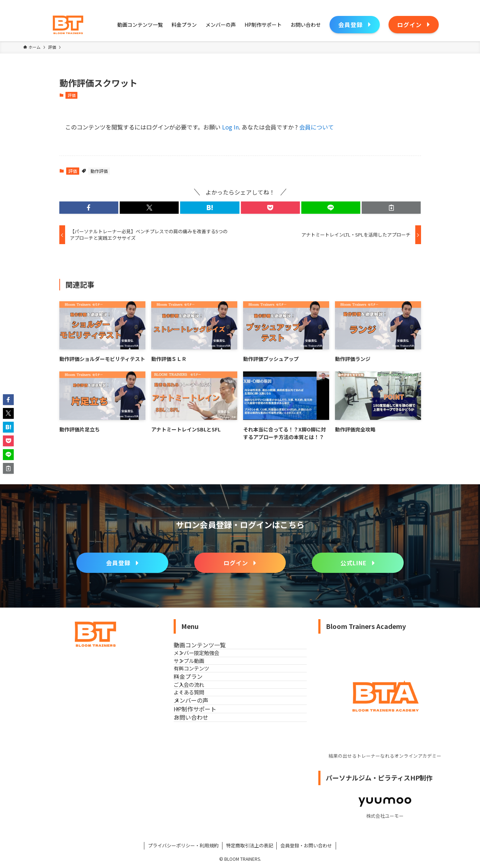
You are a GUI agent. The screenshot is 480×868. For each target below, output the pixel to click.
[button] (89, 208)
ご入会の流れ (202, 729)
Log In (230, 127)
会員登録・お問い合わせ (306, 845)
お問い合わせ (200, 795)
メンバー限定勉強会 (209, 665)
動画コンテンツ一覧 (208, 649)
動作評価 (99, 171)
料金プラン (197, 713)
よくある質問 (202, 744)
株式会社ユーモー (385, 816)
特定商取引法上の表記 (250, 845)
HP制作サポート (204, 778)
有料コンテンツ (204, 696)
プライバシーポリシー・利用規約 (183, 845)
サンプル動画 (202, 681)
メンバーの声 (200, 761)
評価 (72, 95)
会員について (317, 127)
